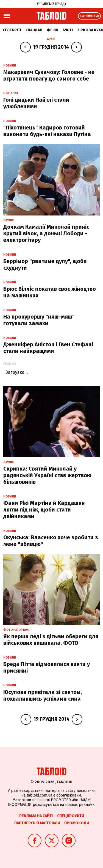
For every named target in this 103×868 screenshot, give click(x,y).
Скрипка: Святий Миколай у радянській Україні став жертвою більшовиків (47, 475)
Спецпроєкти (71, 816)
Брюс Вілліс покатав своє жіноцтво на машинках (50, 292)
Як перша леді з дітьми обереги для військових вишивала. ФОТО (51, 640)
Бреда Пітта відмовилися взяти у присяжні (47, 667)
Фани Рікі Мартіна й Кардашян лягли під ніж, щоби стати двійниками (44, 510)
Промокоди (77, 823)
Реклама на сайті (36, 816)
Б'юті (68, 30)
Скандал (34, 30)
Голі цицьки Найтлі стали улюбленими (36, 103)
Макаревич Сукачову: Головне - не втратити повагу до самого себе (49, 75)
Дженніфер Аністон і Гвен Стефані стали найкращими (48, 348)
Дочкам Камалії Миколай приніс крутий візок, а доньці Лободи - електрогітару (46, 233)
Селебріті (12, 30)
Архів (51, 39)
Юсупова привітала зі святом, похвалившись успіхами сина (43, 695)
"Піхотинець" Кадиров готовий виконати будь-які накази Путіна (47, 131)
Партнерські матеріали (37, 823)
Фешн (52, 30)
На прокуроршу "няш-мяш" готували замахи (39, 320)
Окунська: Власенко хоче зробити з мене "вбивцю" (51, 541)
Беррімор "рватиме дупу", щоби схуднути (45, 264)
